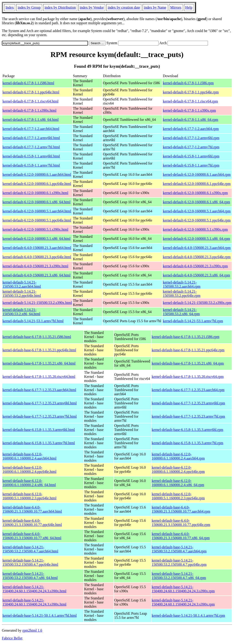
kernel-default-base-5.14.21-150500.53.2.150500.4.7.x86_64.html (30, 576)
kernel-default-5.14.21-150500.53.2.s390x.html (37, 303)
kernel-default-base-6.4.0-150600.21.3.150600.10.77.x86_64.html (32, 536)
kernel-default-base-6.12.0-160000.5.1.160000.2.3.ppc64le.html (29, 496)
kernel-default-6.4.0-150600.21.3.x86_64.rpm (196, 275)
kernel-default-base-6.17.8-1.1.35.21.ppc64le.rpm (188, 350)
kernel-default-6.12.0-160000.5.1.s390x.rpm (195, 229)
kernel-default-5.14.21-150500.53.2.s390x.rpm (197, 303)
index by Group (29, 7)
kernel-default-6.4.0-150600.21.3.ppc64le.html (37, 257)
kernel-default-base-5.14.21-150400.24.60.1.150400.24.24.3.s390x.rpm (183, 589)
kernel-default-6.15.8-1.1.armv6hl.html (31, 156)
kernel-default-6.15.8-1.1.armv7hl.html (31, 165)
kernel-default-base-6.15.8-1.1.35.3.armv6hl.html (39, 430)
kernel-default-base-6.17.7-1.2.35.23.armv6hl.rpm (188, 403)
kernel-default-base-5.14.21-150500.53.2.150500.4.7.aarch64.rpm (179, 549)
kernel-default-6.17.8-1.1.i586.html (28, 83)
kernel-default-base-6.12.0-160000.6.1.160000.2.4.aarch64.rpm (178, 456)
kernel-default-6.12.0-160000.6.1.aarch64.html (37, 175)
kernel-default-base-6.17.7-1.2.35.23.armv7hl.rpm (188, 416)
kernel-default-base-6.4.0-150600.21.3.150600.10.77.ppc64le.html (32, 523)
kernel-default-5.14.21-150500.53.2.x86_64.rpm (181, 312)
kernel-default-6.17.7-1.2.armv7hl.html (31, 147)
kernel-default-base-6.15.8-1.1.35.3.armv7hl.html (39, 443)
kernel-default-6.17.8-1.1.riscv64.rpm (190, 101)
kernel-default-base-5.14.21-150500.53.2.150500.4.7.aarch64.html (30, 549)
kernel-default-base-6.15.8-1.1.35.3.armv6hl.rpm (187, 430)
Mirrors (176, 7)
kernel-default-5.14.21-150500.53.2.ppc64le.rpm (181, 294)
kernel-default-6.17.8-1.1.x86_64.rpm (190, 120)
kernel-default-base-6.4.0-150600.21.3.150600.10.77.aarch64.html (32, 509)
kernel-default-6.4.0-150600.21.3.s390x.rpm (195, 266)
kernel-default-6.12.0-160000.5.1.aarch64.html (37, 211)
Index (10, 7)
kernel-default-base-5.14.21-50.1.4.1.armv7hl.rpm (188, 616)
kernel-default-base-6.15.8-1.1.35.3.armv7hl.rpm (187, 443)
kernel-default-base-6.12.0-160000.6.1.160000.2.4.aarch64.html (29, 456)
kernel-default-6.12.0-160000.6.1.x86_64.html (37, 202)
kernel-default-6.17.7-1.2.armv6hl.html (31, 138)
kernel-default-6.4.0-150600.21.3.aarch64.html (37, 248)
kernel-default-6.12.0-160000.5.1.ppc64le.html (37, 220)
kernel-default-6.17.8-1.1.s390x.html (29, 110)
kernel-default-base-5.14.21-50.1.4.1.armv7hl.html (40, 616)
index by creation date (124, 7)
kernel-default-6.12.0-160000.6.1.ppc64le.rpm (197, 184)
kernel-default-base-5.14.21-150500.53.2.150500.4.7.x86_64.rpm (179, 576)
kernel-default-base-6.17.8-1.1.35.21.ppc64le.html (39, 350)
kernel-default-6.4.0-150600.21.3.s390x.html (35, 266)
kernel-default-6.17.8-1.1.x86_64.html (31, 120)
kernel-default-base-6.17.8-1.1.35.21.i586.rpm (186, 337)
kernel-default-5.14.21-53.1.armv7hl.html (33, 321)
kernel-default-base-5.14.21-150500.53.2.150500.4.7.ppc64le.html (30, 562)
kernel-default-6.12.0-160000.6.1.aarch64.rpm (197, 175)
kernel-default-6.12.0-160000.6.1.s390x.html (35, 193)
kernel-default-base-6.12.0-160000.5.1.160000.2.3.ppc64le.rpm (178, 496)
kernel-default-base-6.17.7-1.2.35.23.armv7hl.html (40, 416)
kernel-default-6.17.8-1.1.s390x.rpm (189, 110)
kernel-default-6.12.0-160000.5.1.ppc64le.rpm (197, 220)
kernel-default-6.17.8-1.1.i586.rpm (188, 83)
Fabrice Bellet (12, 638)
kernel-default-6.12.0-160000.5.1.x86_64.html (37, 239)
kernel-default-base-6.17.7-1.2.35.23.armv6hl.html (40, 403)
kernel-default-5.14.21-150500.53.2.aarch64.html (22, 284)
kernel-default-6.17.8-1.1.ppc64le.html (31, 92)
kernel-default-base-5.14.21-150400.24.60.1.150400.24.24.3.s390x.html (35, 589)
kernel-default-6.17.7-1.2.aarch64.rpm (191, 129)
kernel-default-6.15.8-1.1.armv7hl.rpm (191, 165)
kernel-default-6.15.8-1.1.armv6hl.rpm (191, 156)
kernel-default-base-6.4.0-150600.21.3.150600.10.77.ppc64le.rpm (181, 523)
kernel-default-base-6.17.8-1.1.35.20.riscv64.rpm (188, 377)
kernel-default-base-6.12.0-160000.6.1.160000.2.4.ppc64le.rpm (178, 469)
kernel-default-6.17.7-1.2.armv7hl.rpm (191, 147)
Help (189, 7)
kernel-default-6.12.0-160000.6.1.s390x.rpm (195, 193)
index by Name (155, 7)
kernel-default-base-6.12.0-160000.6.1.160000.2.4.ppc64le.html (29, 469)
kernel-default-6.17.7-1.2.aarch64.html (31, 129)
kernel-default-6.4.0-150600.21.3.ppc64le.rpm (197, 257)
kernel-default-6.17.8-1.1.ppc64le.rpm (191, 92)
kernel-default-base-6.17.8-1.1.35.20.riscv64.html (39, 377)
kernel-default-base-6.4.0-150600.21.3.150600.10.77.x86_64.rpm (181, 536)
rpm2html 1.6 (32, 630)
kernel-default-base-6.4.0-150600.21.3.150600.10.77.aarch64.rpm (181, 509)
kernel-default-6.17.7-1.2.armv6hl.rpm (191, 138)
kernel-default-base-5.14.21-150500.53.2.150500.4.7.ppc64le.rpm (179, 562)
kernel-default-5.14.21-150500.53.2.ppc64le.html (22, 294)
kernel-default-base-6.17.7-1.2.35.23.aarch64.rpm (188, 390)
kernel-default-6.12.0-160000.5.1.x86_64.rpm (196, 239)
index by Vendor (92, 7)
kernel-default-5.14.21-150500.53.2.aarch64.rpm (181, 284)
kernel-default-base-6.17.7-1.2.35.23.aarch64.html (39, 390)
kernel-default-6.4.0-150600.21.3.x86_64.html (37, 275)
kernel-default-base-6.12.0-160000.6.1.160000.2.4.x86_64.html (29, 483)
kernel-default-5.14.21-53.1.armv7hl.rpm (193, 321)
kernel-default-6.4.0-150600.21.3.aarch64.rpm (197, 248)
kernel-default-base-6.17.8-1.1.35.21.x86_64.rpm (188, 363)
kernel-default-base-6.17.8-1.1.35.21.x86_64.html (39, 363)
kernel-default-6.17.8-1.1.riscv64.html (31, 101)
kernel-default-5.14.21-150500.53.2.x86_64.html (21, 312)
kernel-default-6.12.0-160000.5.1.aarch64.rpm (197, 211)
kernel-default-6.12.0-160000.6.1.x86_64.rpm (196, 202)
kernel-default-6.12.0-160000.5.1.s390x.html (35, 229)
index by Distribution (60, 7)
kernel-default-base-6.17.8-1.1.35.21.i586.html (37, 337)
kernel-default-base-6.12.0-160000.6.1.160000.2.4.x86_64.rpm (178, 483)
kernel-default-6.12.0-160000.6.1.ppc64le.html (37, 184)
